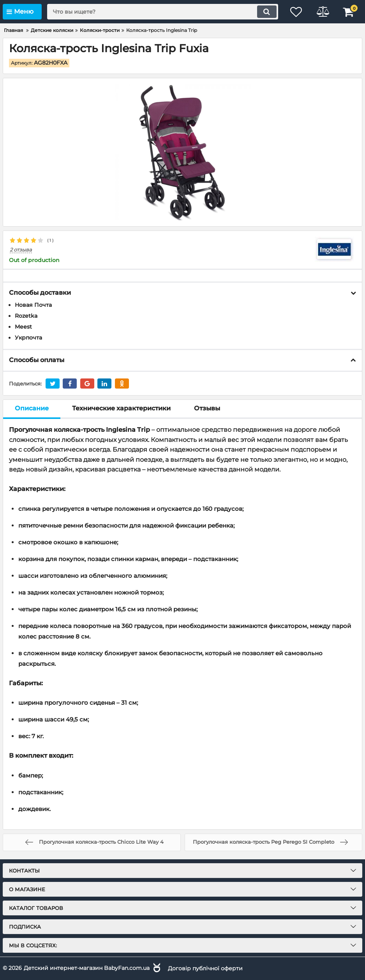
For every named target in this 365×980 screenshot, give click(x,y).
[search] (161, 12)
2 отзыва (21, 250)
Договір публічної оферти (205, 968)
